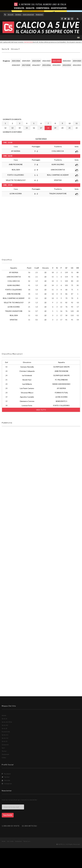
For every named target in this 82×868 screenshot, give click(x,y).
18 (48, 128)
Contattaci (19, 841)
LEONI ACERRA (16, 194)
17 (41, 128)
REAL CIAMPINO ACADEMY (58, 175)
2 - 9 (36, 170)
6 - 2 (36, 194)
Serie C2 (5, 738)
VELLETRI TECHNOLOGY (16, 180)
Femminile (6, 732)
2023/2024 (36, 61)
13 (12, 128)
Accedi (11, 15)
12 (5, 128)
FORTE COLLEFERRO (16, 175)
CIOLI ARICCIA (58, 151)
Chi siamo (10, 841)
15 (27, 128)
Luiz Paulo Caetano (27, 388)
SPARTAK (58, 180)
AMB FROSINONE (16, 164)
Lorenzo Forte (27, 405)
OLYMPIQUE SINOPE (61, 367)
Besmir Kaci (27, 380)
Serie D (5, 741)
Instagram (7, 784)
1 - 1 (36, 175)
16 (34, 128)
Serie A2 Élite (7, 722)
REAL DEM (16, 170)
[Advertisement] (22, 92)
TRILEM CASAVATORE (58, 194)
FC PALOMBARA (61, 380)
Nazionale (6, 754)
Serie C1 (5, 735)
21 (70, 128)
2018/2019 (16, 65)
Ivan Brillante (27, 384)
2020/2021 (67, 61)
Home (4, 715)
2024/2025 (26, 61)
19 (55, 128)
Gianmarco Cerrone (27, 401)
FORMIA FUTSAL (61, 393)
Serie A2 (5, 725)
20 (62, 128)
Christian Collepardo (27, 371)
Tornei (4, 751)
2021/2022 (57, 61)
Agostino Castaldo (27, 397)
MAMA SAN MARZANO (61, 384)
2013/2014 (67, 65)
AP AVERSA (16, 151)
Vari (3, 748)
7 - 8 (36, 165)
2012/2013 (77, 65)
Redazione (39, 15)
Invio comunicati (28, 15)
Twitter (6, 777)
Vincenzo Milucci (27, 393)
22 (77, 128)
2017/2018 (26, 65)
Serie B (4, 728)
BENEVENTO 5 (61, 401)
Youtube (6, 780)
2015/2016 (46, 65)
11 (77, 123)
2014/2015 (57, 65)
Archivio (18, 15)
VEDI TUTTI (41, 410)
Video (4, 758)
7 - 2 (36, 151)
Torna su (27, 841)
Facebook (6, 774)
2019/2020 (77, 61)
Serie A (4, 719)
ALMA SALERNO (58, 164)
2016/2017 (36, 65)
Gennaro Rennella (27, 367)
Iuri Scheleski (27, 375)
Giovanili (5, 745)
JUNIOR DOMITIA (58, 170)
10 (70, 123)
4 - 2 (36, 180)
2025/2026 (16, 61)
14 (20, 128)
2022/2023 (46, 61)
